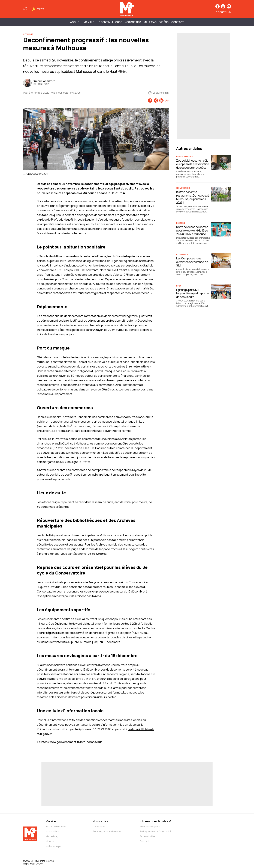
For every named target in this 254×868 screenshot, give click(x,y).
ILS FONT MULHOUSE (109, 22)
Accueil (75, 22)
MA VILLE (89, 22)
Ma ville (51, 821)
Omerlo (39, 864)
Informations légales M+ (156, 821)
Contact (178, 22)
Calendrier (99, 826)
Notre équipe (54, 846)
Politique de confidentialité (155, 831)
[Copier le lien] (167, 100)
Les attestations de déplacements (60, 316)
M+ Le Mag (150, 22)
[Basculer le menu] (25, 9)
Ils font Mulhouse (56, 826)
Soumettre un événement (108, 831)
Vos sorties (133, 22)
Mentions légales (150, 826)
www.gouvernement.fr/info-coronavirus (76, 742)
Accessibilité (147, 836)
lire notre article (138, 366)
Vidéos (164, 22)
